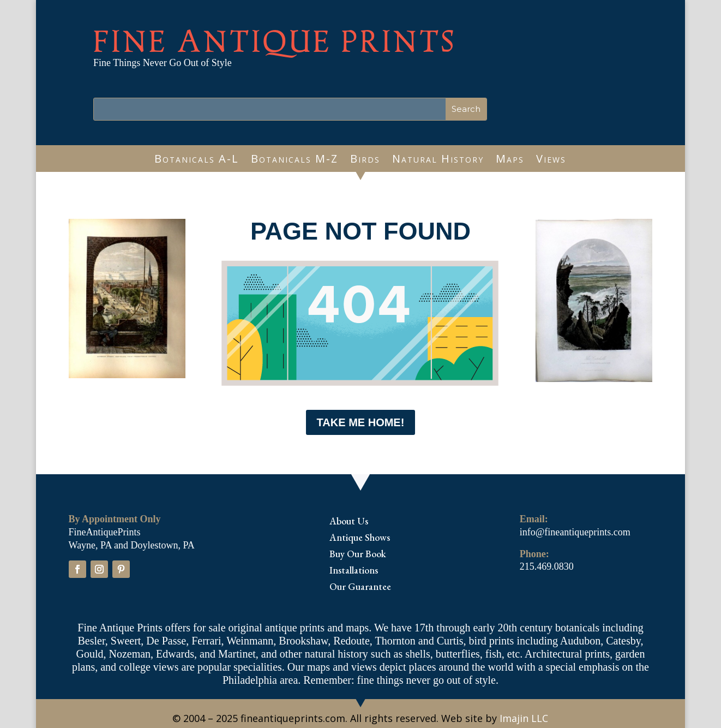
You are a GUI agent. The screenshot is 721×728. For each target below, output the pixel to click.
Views (551, 160)
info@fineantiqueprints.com (575, 532)
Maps (510, 160)
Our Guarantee (360, 588)
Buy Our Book (358, 555)
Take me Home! (361, 422)
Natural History (438, 160)
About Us (349, 522)
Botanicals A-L (197, 160)
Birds (365, 160)
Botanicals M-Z (295, 160)
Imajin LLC (524, 718)
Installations (354, 571)
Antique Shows (360, 539)
